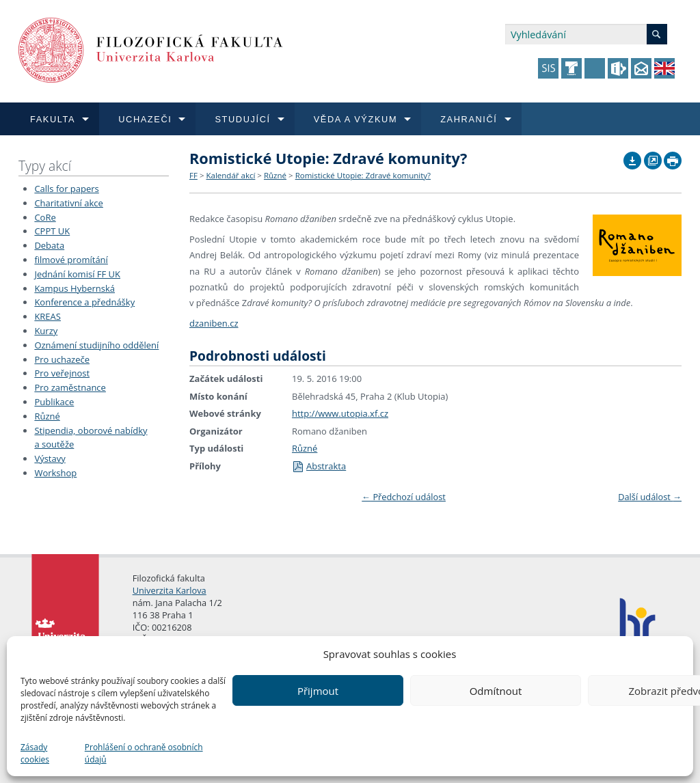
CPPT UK (52, 231)
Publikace (54, 402)
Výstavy (50, 458)
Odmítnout (496, 691)
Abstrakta (319, 466)
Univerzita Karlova (170, 590)
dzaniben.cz (214, 323)
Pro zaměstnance (70, 387)
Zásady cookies (35, 753)
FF (193, 175)
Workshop (55, 473)
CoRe (45, 217)
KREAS (48, 316)
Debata (49, 245)
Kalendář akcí (230, 175)
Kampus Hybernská (75, 288)
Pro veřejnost (62, 373)
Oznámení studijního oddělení (96, 345)
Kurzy (46, 331)
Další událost (650, 497)
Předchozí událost (404, 497)
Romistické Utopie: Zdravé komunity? (363, 175)
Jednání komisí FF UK (77, 274)
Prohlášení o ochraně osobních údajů (144, 753)
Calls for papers (66, 189)
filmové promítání (71, 260)
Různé (47, 416)
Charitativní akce (68, 203)
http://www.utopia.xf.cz (340, 413)
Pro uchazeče (62, 359)
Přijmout (318, 691)
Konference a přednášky (84, 302)
